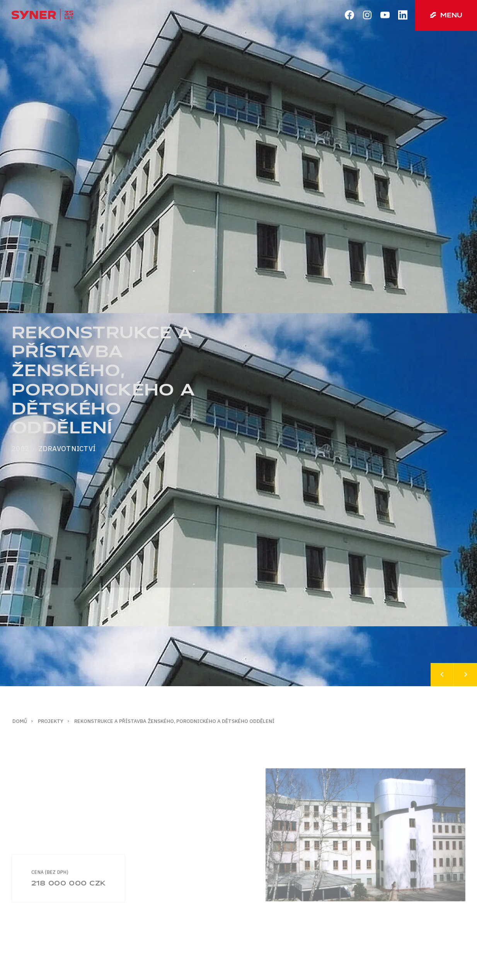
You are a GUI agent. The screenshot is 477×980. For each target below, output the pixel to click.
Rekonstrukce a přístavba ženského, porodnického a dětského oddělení (174, 721)
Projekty (51, 721)
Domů (20, 721)
